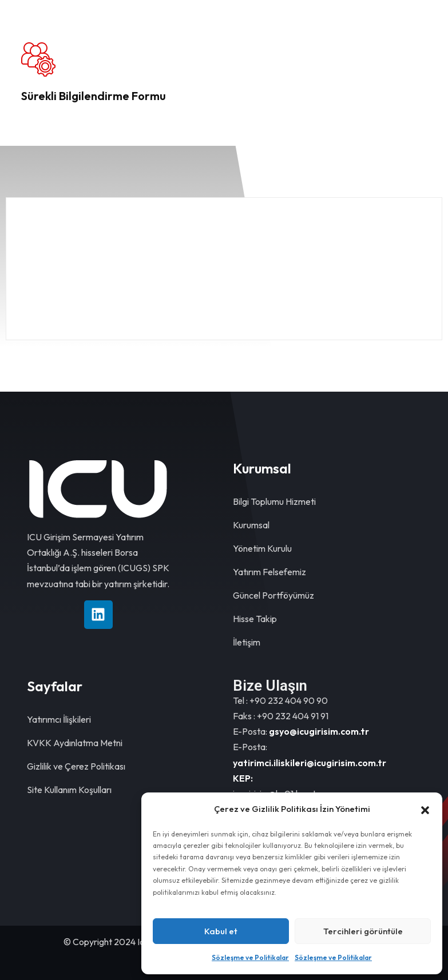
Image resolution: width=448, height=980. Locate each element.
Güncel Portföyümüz (273, 595)
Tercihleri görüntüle (363, 931)
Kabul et (221, 931)
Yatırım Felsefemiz (269, 572)
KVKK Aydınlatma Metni (75, 743)
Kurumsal (251, 525)
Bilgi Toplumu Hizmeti (274, 501)
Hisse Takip (255, 619)
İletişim (247, 642)
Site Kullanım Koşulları (69, 790)
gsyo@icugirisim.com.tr (319, 731)
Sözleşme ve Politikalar (250, 957)
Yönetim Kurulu (262, 548)
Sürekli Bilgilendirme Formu (94, 96)
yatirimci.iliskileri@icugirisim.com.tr (310, 763)
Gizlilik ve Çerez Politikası (76, 766)
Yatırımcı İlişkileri (59, 719)
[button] (425, 809)
